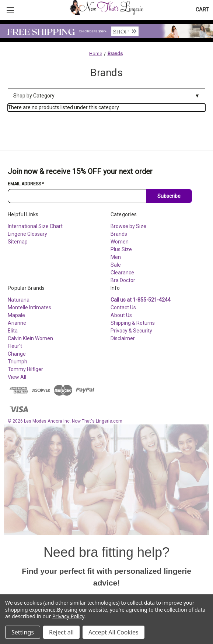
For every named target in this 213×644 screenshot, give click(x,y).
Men (116, 257)
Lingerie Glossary (27, 234)
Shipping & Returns (133, 323)
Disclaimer (123, 338)
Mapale (16, 315)
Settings (23, 632)
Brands (119, 234)
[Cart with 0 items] (202, 10)
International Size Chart (35, 226)
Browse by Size (128, 226)
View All (17, 377)
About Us (121, 315)
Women (120, 242)
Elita (13, 331)
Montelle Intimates (29, 307)
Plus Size (121, 249)
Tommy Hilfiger (25, 369)
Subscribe (169, 196)
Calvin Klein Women (30, 338)
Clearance (122, 273)
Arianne (17, 323)
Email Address (26, 184)
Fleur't (15, 346)
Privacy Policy (68, 616)
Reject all (61, 632)
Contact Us (123, 307)
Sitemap (18, 242)
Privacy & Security (131, 331)
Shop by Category (106, 96)
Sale (116, 265)
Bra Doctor (123, 280)
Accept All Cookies (114, 632)
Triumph (18, 362)
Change (17, 354)
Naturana (19, 300)
